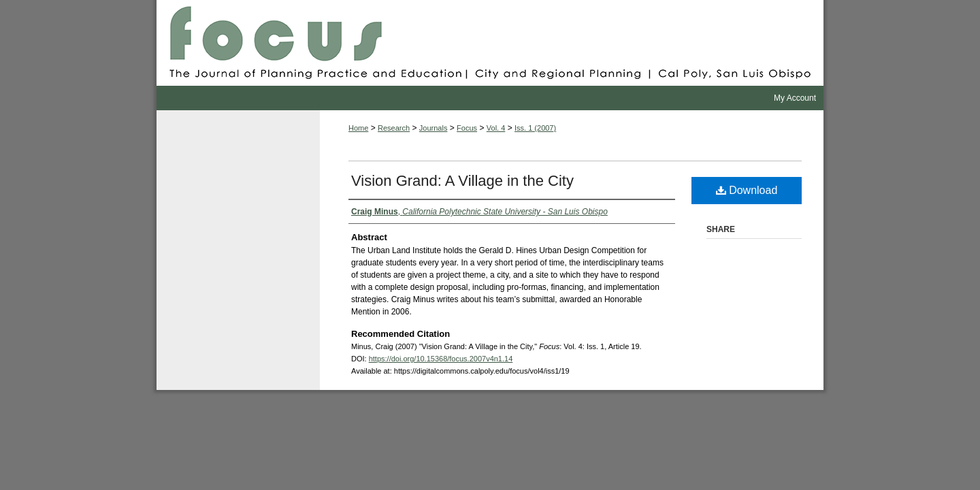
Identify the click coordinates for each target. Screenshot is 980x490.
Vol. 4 (496, 128)
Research (394, 128)
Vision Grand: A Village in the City (462, 181)
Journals (434, 128)
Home (358, 128)
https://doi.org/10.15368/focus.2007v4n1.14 (441, 359)
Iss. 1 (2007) (535, 128)
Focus (490, 43)
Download (747, 190)
